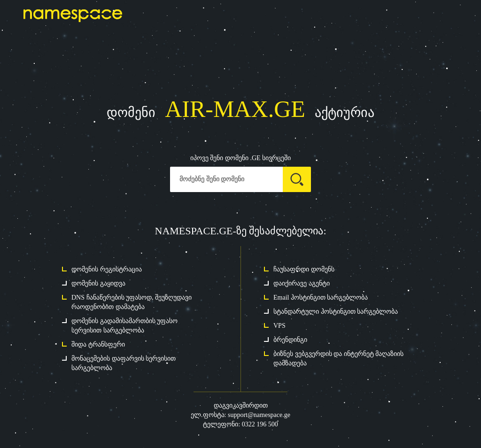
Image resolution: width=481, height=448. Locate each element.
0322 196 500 (260, 424)
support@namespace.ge (259, 415)
